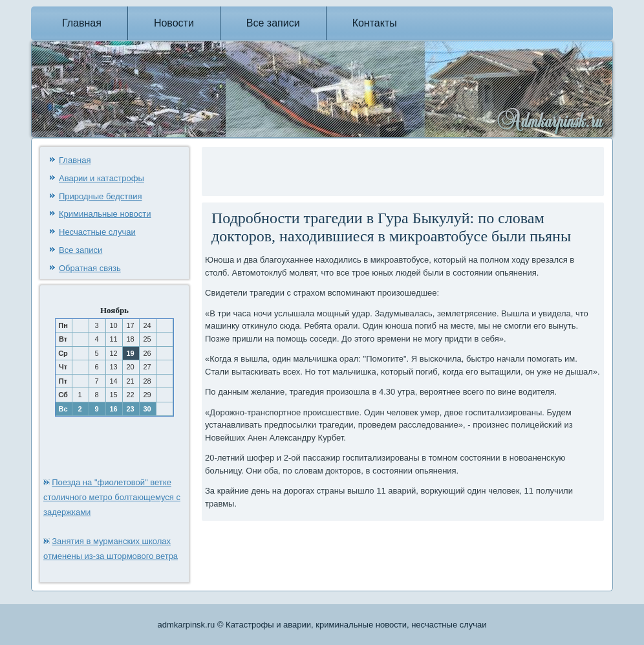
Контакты (375, 23)
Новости (174, 23)
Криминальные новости (105, 214)
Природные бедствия (100, 196)
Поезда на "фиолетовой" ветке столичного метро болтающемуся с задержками (112, 497)
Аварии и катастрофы (102, 178)
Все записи (273, 23)
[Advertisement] (356, 169)
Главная (82, 23)
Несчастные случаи (97, 232)
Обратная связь (90, 268)
